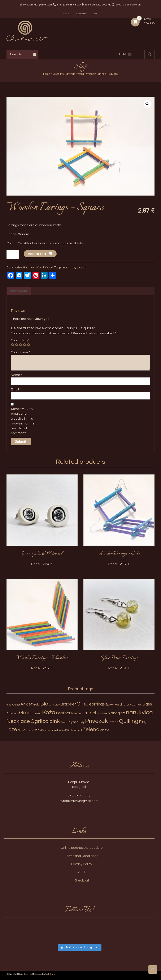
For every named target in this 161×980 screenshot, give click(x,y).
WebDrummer (51, 974)
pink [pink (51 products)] (55, 721)
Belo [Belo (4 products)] (36, 705)
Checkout (82, 880)
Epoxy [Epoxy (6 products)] (110, 705)
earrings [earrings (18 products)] (97, 704)
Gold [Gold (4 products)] (10, 713)
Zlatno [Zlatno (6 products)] (105, 730)
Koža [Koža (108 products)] (49, 712)
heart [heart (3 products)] (38, 714)
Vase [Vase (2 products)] (47, 730)
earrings (69, 267)
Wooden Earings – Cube (119, 553)
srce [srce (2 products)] (31, 730)
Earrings (70, 74)
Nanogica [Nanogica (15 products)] (116, 713)
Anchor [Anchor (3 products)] (16, 705)
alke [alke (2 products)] (9, 705)
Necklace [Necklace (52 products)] (18, 721)
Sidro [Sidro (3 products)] (21, 730)
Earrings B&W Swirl (42, 553)
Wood (81, 74)
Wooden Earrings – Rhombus (42, 658)
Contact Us (82, 14)
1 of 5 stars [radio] (13, 344)
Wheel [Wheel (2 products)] (62, 730)
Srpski (94, 14)
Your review (21, 352)
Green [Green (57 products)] (27, 713)
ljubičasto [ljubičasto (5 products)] (78, 713)
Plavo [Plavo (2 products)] (63, 722)
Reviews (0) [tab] (18, 291)
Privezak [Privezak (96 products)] (97, 721)
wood (81, 267)
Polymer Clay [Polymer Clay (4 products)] (76, 722)
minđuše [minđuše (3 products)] (102, 714)
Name (16, 375)
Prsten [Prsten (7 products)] (114, 722)
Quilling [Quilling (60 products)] (129, 721)
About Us (68, 14)
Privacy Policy (82, 864)
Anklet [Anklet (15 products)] (27, 704)
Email (16, 389)
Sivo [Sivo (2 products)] (26, 730)
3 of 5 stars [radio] (21, 344)
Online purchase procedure (82, 848)
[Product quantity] (13, 255)
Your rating (20, 340)
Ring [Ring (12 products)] (143, 722)
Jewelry (58, 74)
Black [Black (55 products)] (47, 704)
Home (47, 74)
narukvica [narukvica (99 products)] (139, 712)
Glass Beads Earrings (119, 658)
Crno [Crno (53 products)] (82, 704)
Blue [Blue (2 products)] (57, 705)
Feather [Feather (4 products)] (136, 705)
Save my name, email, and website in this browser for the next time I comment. (23, 421)
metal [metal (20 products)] (90, 713)
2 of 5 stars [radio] (17, 344)
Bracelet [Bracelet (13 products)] (68, 704)
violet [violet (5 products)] (54, 730)
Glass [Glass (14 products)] (147, 704)
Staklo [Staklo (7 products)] (39, 730)
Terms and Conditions (82, 856)
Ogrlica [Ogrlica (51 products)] (40, 721)
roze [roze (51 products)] (12, 729)
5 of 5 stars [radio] (29, 344)
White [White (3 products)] (70, 730)
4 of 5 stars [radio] (25, 344)
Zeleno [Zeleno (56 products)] (91, 729)
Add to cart (37, 254)
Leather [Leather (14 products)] (63, 713)
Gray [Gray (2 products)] (16, 714)
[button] (123, 54)
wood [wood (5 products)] (78, 730)
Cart (82, 872)
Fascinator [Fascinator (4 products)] (122, 705)
